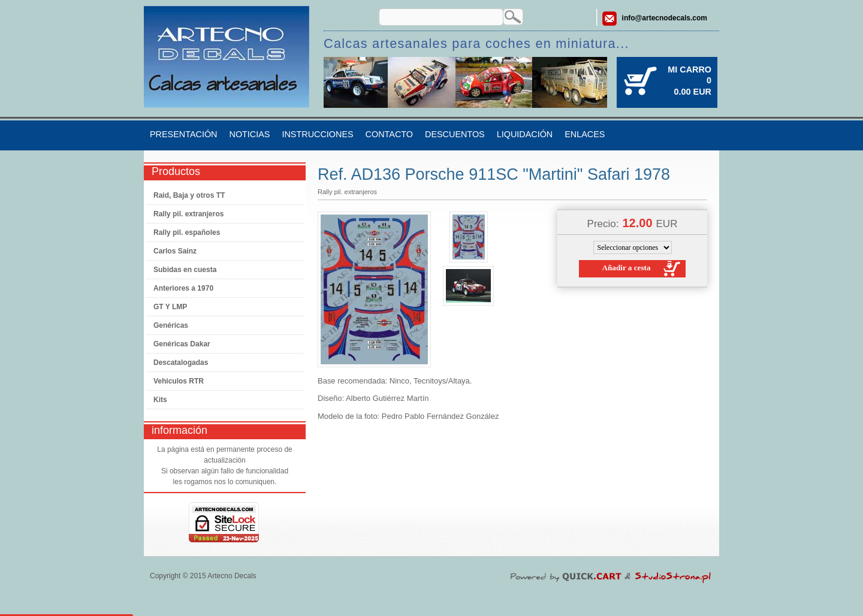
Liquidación (525, 134)
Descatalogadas (181, 363)
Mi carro (690, 70)
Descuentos (455, 134)
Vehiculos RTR (179, 381)
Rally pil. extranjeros (188, 214)
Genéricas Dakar (182, 344)
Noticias (249, 134)
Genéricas (171, 325)
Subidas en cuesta (185, 270)
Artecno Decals (232, 576)
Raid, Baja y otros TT (189, 195)
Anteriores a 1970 (183, 288)
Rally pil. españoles (187, 232)
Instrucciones (317, 134)
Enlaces (585, 134)
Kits (160, 400)
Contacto (389, 134)
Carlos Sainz (175, 251)
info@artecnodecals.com (665, 18)
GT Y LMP (170, 307)
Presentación (183, 134)
